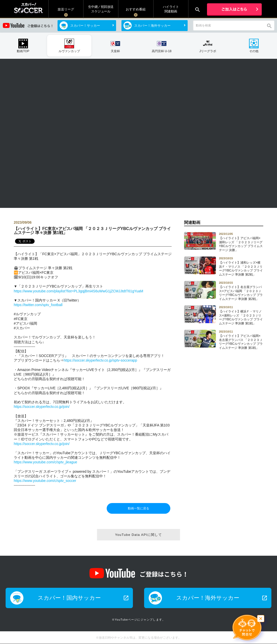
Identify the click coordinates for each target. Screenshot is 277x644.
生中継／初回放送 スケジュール (101, 9)
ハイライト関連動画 (171, 9)
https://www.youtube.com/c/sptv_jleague (45, 462)
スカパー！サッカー (85, 26)
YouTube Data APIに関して (138, 535)
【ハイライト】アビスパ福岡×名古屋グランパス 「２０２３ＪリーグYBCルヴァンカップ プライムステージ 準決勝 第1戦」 (241, 340)
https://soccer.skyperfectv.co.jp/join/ (42, 407)
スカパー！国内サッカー (83, 598)
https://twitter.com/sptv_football (38, 305)
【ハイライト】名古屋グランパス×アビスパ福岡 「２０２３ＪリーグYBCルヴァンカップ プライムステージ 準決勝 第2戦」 (241, 291)
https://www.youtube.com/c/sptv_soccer (45, 481)
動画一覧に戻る (138, 508)
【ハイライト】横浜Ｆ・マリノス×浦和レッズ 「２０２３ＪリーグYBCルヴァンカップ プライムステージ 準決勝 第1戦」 (241, 315)
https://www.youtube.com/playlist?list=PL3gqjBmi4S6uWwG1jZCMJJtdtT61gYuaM (79, 291)
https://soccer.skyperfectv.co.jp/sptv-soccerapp (100, 360)
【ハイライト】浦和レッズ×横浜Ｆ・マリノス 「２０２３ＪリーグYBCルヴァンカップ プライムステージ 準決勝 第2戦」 (241, 266)
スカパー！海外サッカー (152, 26)
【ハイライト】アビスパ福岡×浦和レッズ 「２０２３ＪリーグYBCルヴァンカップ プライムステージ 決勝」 (241, 242)
